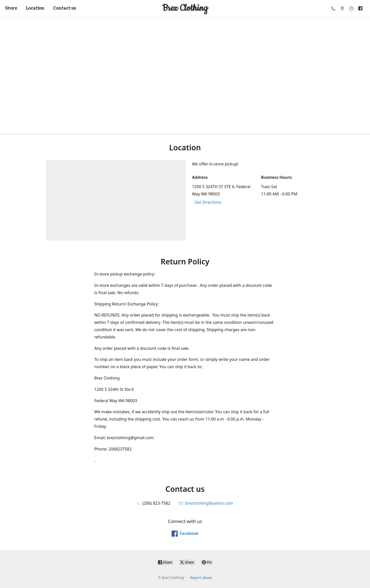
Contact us (65, 8)
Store (11, 8)
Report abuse (201, 578)
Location (35, 8)
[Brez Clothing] (185, 8)
